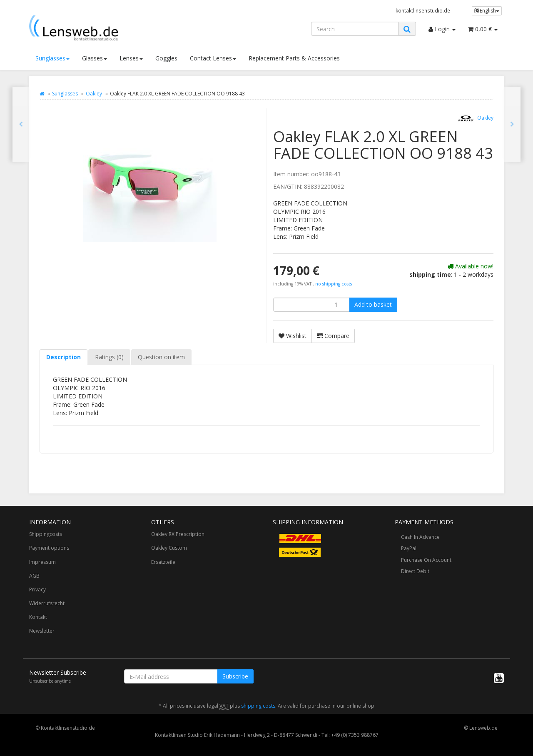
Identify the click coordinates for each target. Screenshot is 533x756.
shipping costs (258, 706)
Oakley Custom (169, 548)
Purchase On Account (426, 560)
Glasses (95, 58)
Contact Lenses (213, 58)
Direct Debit (415, 571)
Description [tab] (64, 357)
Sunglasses (52, 58)
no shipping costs (334, 284)
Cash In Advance (420, 537)
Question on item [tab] (161, 357)
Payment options (49, 548)
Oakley (94, 94)
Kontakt (38, 617)
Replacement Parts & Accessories (294, 58)
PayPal (409, 548)
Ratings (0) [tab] (109, 357)
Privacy (37, 590)
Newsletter (42, 631)
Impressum (42, 562)
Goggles (166, 58)
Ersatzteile (163, 562)
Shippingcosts (46, 534)
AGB (34, 576)
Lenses (131, 58)
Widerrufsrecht (47, 603)
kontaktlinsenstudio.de (423, 10)
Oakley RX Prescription (178, 534)
